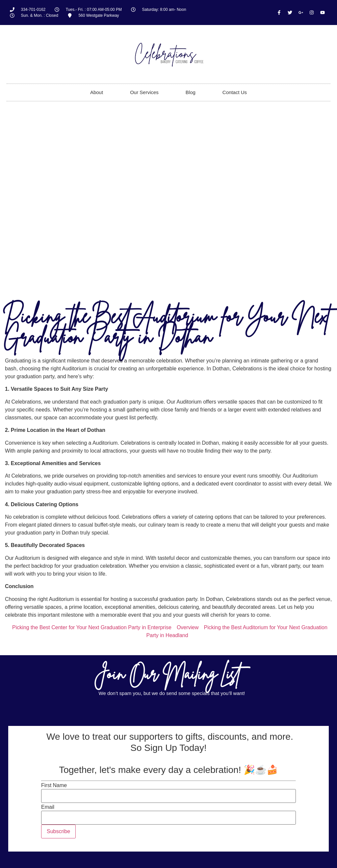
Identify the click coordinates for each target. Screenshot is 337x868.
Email (48, 807)
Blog (191, 92)
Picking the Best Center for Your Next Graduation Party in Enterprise (92, 627)
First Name (54, 785)
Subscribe (58, 831)
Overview (188, 627)
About (97, 92)
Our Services (144, 92)
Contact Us (235, 92)
